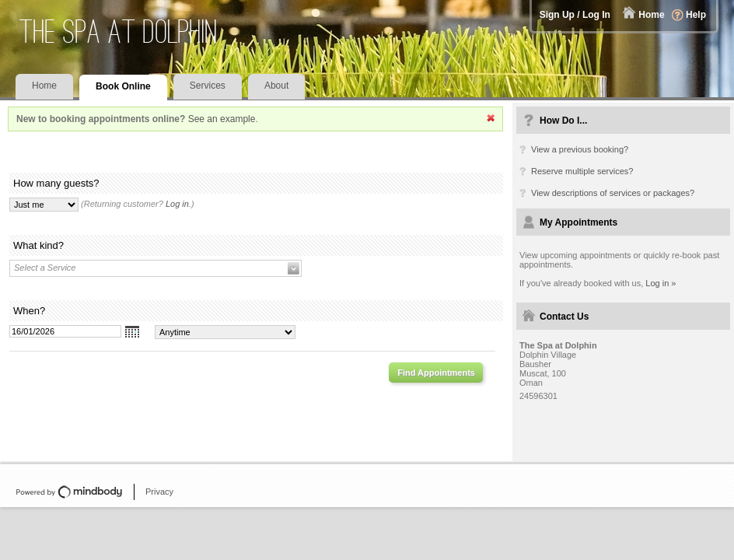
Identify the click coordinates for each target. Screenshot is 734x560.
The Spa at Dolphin (119, 31)
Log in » (661, 283)
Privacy (159, 492)
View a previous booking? (580, 149)
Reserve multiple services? (582, 171)
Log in (177, 204)
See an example (222, 119)
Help (696, 15)
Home (651, 15)
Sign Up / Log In (575, 15)
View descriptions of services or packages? (613, 193)
